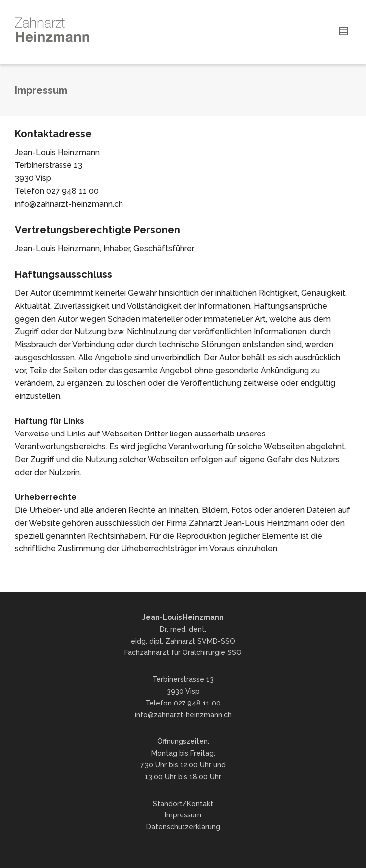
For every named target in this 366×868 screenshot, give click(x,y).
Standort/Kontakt (183, 804)
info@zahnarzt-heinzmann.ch (183, 715)
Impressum (183, 815)
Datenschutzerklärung (183, 827)
